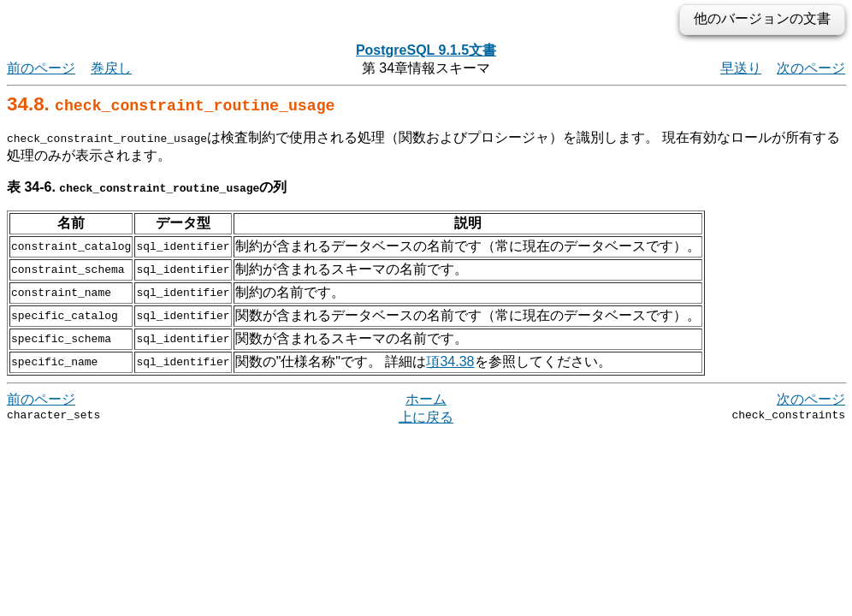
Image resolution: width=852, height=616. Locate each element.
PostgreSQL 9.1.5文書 (426, 50)
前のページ (41, 68)
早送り (741, 68)
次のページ (811, 68)
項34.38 (450, 361)
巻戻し (111, 68)
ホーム (426, 399)
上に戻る (426, 417)
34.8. (171, 104)
